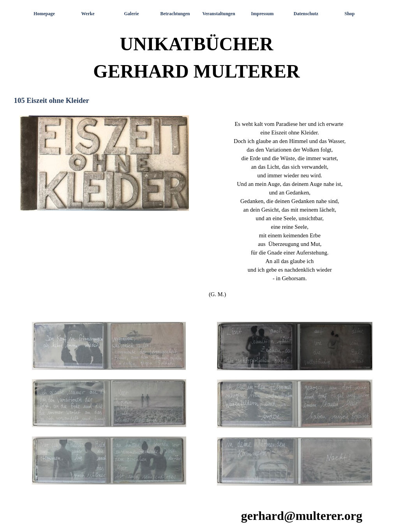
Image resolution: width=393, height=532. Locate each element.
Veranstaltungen (219, 14)
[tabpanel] (289, 209)
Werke (88, 14)
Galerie (132, 14)
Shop (349, 14)
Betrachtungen (175, 14)
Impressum (263, 14)
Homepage (44, 14)
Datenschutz (306, 14)
